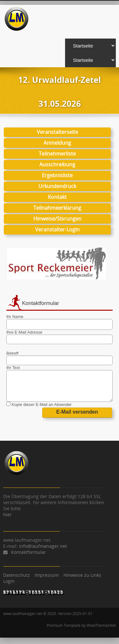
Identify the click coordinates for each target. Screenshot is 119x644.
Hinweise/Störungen (57, 219)
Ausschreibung (57, 164)
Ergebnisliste (57, 175)
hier (7, 514)
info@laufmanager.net (43, 546)
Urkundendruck (57, 186)
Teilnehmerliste (57, 154)
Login (9, 581)
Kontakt (57, 197)
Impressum (47, 575)
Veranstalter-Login (57, 229)
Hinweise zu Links (82, 575)
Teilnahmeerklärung (57, 208)
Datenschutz (17, 575)
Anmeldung (57, 143)
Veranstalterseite (57, 132)
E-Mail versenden (77, 412)
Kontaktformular (29, 552)
